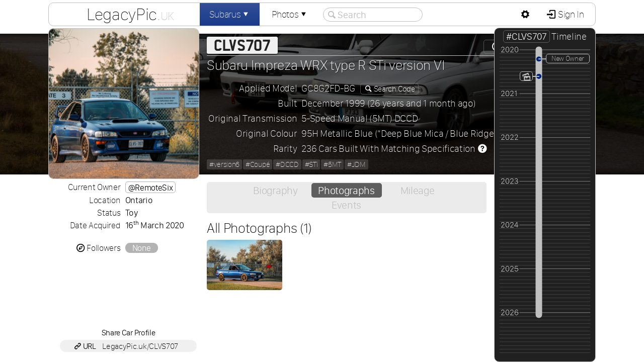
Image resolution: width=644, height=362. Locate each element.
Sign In (570, 14)
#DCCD (287, 164)
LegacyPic (130, 14)
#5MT (332, 164)
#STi (311, 164)
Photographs (346, 190)
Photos (290, 14)
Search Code (393, 89)
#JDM (356, 164)
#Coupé (258, 164)
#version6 (224, 164)
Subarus (230, 14)
